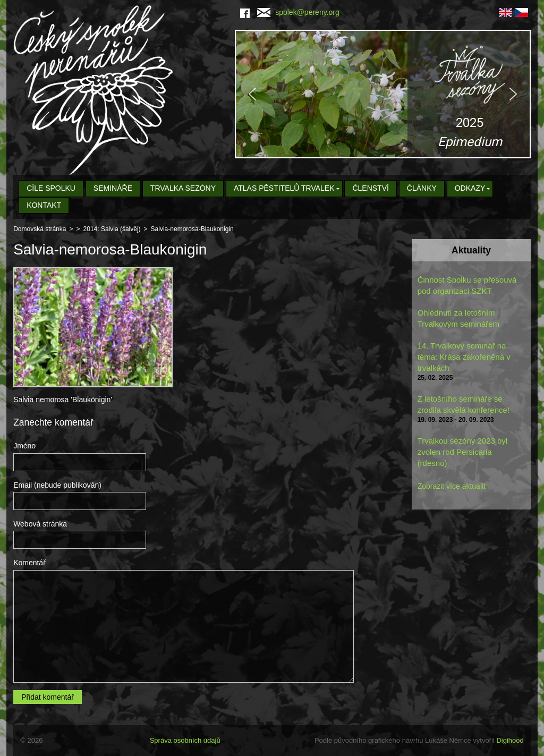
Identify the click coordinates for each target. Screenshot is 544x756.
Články (422, 188)
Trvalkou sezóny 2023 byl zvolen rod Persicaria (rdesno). (463, 452)
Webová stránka (40, 524)
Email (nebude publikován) (57, 485)
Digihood (510, 740)
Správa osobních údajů (185, 740)
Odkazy (470, 188)
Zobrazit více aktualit (452, 486)
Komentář (29, 563)
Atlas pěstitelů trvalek (284, 188)
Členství (370, 188)
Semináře (113, 188)
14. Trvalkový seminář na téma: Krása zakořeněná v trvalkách (464, 357)
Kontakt (44, 205)
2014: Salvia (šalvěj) (112, 229)
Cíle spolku (51, 188)
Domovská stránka (40, 229)
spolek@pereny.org (298, 12)
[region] (383, 94)
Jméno (24, 446)
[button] (383, 94)
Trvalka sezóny (183, 188)
